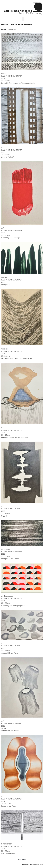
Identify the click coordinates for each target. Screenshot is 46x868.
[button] (23, 19)
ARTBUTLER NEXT (37, 864)
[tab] (4, 29)
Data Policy (22, 860)
